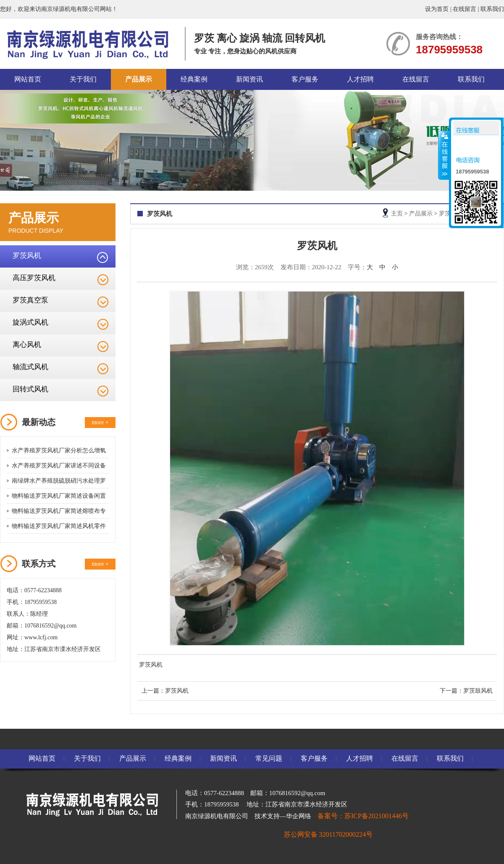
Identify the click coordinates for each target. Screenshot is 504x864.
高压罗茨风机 (34, 278)
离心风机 (27, 345)
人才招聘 (360, 79)
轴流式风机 (30, 367)
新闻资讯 (249, 79)
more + (100, 422)
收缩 (444, 155)
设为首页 (437, 9)
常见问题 (269, 758)
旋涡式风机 (30, 322)
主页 (397, 214)
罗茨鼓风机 (478, 691)
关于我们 (83, 79)
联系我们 (492, 9)
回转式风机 (30, 389)
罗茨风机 (27, 256)
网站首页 (28, 79)
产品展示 (139, 79)
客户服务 (305, 79)
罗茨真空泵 (30, 300)
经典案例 (194, 79)
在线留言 (465, 9)
